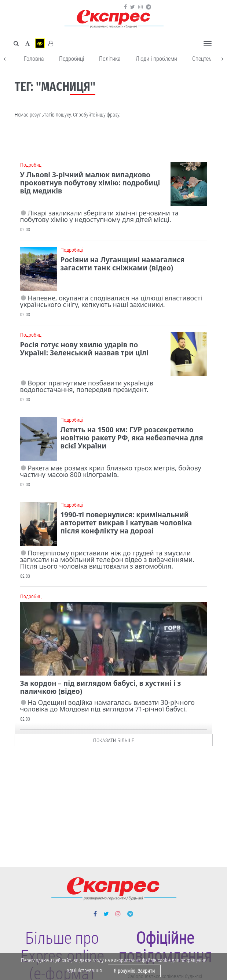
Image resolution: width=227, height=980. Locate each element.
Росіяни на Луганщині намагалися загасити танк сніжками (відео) (123, 264)
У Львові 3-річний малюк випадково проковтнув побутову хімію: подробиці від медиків (90, 183)
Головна (34, 59)
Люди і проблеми (156, 59)
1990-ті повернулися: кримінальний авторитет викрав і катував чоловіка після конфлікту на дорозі (126, 523)
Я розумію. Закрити (134, 971)
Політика (110, 59)
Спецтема (204, 59)
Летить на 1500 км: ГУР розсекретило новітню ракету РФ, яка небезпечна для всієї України (132, 438)
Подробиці (72, 59)
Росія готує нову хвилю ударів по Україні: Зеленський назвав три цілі (84, 349)
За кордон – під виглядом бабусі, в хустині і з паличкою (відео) (101, 687)
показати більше (114, 739)
